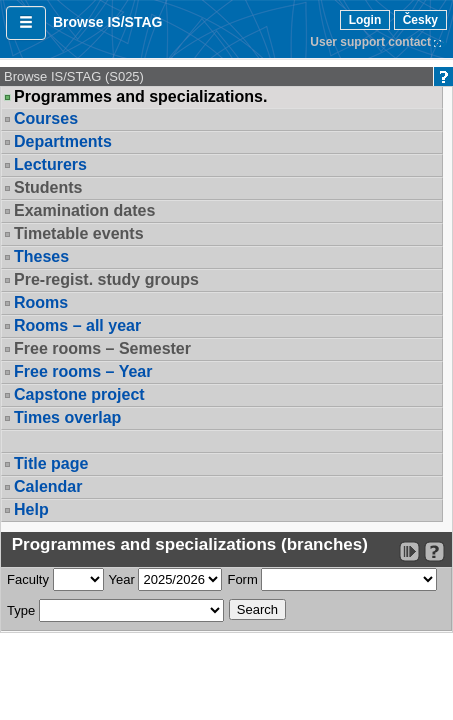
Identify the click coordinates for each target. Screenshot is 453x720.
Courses (46, 118)
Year (122, 579)
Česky (420, 20)
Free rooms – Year (83, 371)
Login (365, 20)
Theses (41, 256)
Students (48, 187)
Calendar (48, 486)
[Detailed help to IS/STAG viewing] (434, 551)
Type (21, 610)
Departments (63, 141)
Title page (51, 463)
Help (31, 509)
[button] (26, 23)
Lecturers (50, 164)
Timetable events (79, 233)
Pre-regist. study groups (106, 279)
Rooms (41, 302)
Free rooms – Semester (102, 348)
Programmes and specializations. (140, 97)
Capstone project (79, 394)
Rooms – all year (77, 325)
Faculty (28, 579)
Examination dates (84, 210)
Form (242, 579)
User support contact (370, 42)
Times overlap (67, 417)
